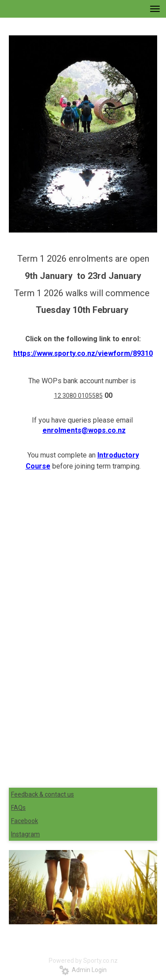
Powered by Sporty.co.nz (83, 961)
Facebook (25, 821)
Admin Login (83, 970)
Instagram (25, 834)
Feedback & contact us (42, 794)
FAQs (18, 808)
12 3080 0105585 (78, 396)
